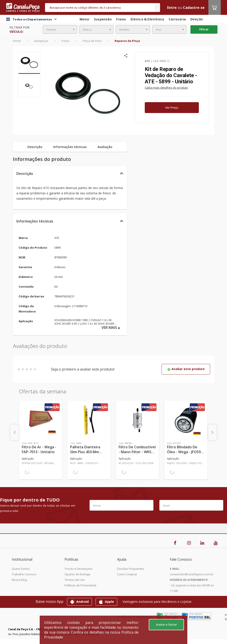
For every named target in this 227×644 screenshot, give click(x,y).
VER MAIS (111, 328)
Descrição (25, 174)
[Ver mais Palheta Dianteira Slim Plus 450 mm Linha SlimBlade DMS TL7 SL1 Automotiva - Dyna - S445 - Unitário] (89, 420)
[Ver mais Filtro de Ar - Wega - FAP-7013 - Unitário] (41, 420)
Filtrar (204, 29)
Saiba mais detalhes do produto (166, 88)
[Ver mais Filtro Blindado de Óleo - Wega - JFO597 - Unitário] (186, 420)
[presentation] (15, 432)
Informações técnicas (35, 221)
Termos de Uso (75, 580)
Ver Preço (172, 107)
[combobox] (60, 29)
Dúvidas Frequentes (131, 569)
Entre (172, 8)
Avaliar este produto (186, 369)
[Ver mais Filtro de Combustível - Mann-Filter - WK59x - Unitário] (137, 420)
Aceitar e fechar (166, 624)
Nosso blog (19, 580)
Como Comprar (127, 574)
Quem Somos (21, 569)
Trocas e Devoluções (79, 569)
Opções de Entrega (77, 574)
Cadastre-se (194, 8)
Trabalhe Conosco (24, 574)
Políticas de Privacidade (80, 585)
